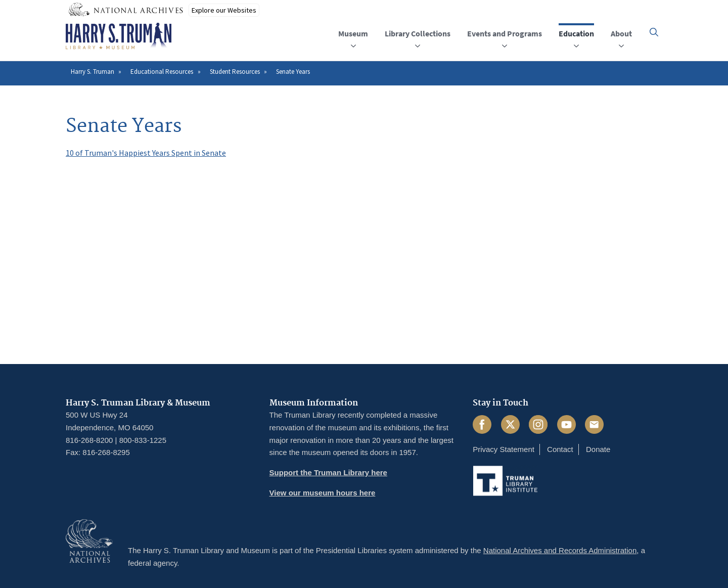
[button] (654, 32)
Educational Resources (162, 72)
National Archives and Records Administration (560, 550)
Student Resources (235, 72)
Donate (598, 449)
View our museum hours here (323, 493)
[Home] (119, 36)
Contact (560, 449)
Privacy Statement (504, 449)
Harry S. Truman (93, 72)
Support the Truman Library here (328, 472)
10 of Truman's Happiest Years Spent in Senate (146, 153)
